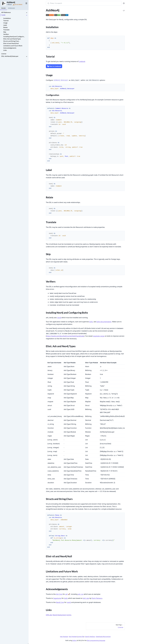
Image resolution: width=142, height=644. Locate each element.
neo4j (59, 318)
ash (66, 594)
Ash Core (59, 594)
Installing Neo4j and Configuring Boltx (14, 36)
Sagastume (57, 598)
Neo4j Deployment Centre (62, 615)
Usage (5, 23)
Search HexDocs (90, 637)
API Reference (6, 12)
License (4, 54)
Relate (5, 27)
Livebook (82, 61)
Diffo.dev (49, 615)
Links (5, 50)
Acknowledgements (10, 48)
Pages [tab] (3, 8)
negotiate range (99, 336)
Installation (7, 18)
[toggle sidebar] (26, 3)
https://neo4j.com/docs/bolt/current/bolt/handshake (65, 336)
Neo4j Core (60, 602)
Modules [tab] (11, 8)
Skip (5, 32)
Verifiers (6, 34)
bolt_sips (86, 598)
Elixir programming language (96, 640)
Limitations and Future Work (13, 46)
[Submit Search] (48, 3)
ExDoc (74, 640)
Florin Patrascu (97, 598)
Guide (3, 15)
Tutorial (6, 20)
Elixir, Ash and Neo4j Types (12, 39)
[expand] (27, 13)
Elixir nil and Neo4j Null (11, 43)
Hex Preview (73, 637)
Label (5, 25)
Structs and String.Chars (11, 41)
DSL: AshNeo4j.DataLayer (10, 56)
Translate (6, 30)
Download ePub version (103, 637)
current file (80, 637)
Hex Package (64, 637)
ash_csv (81, 594)
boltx (91, 322)
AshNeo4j (11, 2)
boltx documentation (104, 322)
